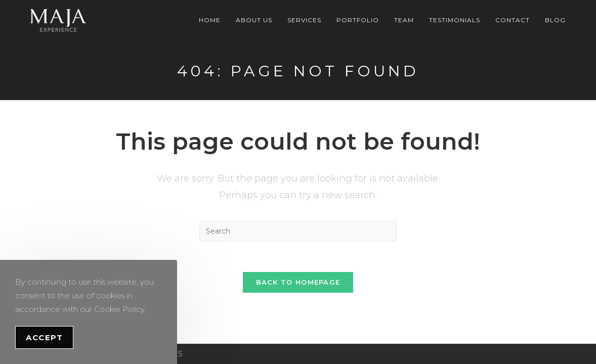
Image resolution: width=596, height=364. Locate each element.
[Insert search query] (298, 231)
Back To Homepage (298, 282)
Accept (44, 337)
